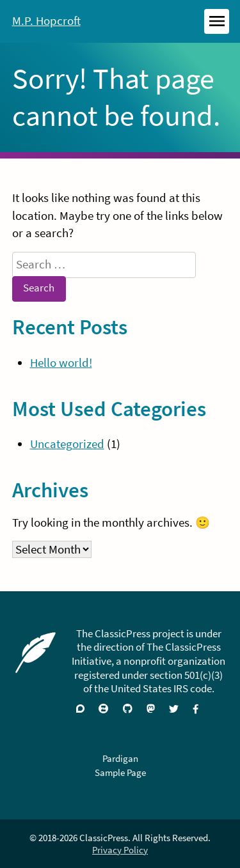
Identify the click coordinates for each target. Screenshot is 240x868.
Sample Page (120, 772)
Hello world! (61, 363)
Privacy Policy (120, 850)
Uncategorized (67, 444)
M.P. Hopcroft (46, 21)
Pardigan (120, 758)
